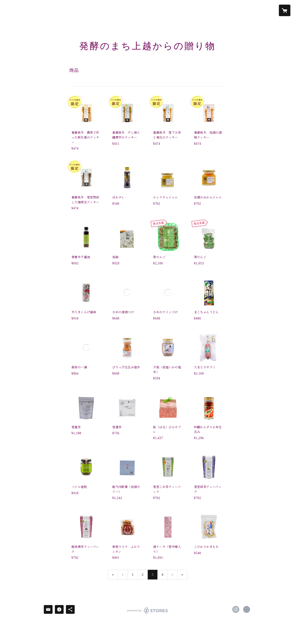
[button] (266, 10)
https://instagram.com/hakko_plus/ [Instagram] (236, 609)
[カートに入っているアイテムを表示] (285, 10)
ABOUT (110, 10)
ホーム (36, 10)
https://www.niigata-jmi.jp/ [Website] (247, 609)
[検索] (10, 10)
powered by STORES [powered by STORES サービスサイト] (147, 613)
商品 (94, 10)
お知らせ (54, 10)
